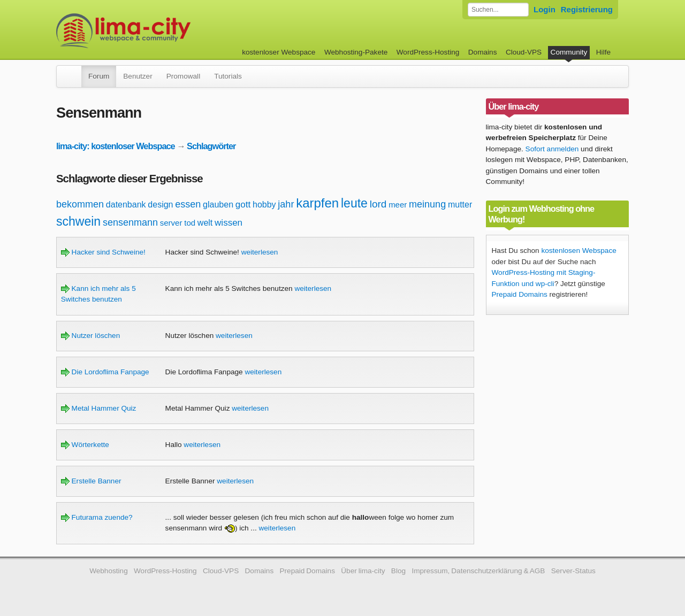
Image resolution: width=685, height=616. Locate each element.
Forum (99, 76)
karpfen (317, 203)
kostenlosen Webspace (579, 251)
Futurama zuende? (97, 517)
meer (398, 205)
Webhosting (109, 571)
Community (569, 52)
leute (354, 203)
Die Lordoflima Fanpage (105, 372)
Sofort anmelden (552, 149)
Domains (483, 52)
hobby (264, 205)
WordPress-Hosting (428, 52)
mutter (460, 205)
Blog (398, 571)
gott (243, 205)
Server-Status (573, 571)
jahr (286, 204)
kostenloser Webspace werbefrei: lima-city (163, 31)
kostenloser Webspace (279, 52)
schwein (78, 221)
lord (378, 204)
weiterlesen (260, 252)
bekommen (80, 204)
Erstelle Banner (91, 481)
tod (190, 223)
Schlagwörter (211, 146)
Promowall (183, 76)
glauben (218, 205)
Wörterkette (85, 445)
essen (188, 204)
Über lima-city (363, 571)
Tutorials (228, 76)
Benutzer (138, 76)
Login (545, 9)
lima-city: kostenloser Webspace (116, 146)
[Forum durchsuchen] (498, 10)
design (160, 205)
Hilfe (603, 52)
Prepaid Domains (520, 294)
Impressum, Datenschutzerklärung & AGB (478, 571)
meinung (427, 204)
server (171, 223)
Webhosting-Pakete (356, 52)
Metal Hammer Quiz (99, 408)
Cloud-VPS (524, 52)
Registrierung (587, 9)
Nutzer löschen (90, 336)
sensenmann (130, 222)
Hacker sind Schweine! (103, 252)
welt (205, 223)
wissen (229, 223)
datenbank (126, 205)
